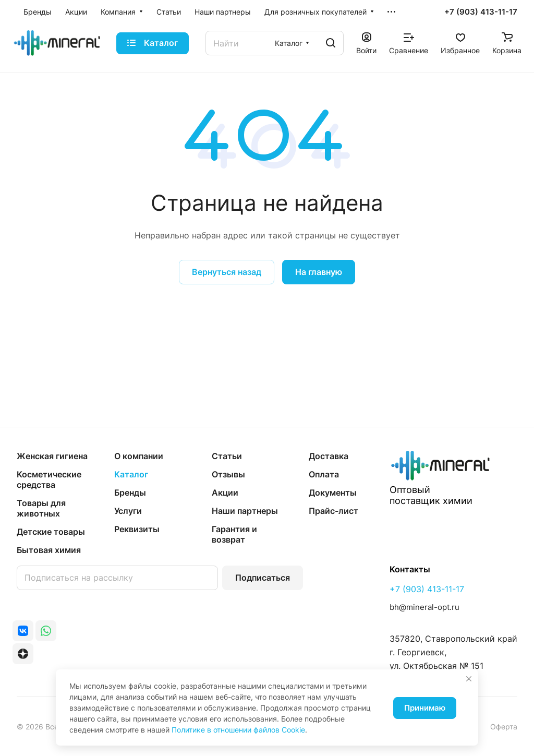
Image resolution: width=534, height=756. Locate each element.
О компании (139, 456)
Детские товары (51, 532)
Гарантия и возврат (234, 534)
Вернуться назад (227, 272)
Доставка (329, 456)
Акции (225, 493)
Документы (333, 493)
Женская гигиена (52, 456)
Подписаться (263, 578)
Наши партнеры (245, 511)
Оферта (504, 727)
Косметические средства (49, 479)
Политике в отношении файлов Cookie (238, 730)
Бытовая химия (49, 550)
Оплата (324, 474)
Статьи (227, 456)
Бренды (130, 493)
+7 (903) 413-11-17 (481, 12)
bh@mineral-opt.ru (424, 607)
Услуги (128, 511)
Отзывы (228, 474)
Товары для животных (41, 508)
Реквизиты (137, 529)
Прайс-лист (333, 511)
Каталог (131, 474)
